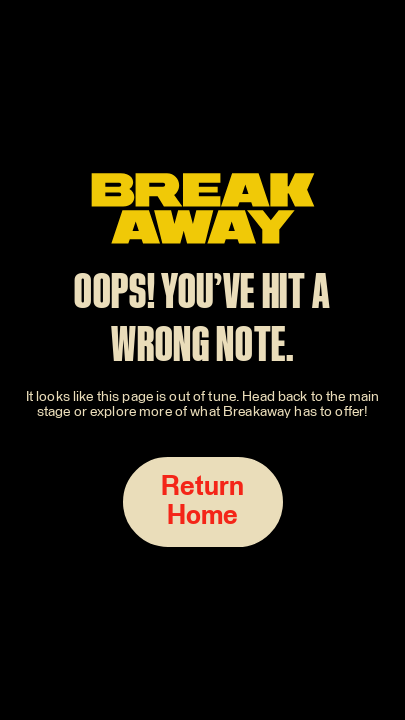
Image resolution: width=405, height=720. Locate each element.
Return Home (203, 502)
